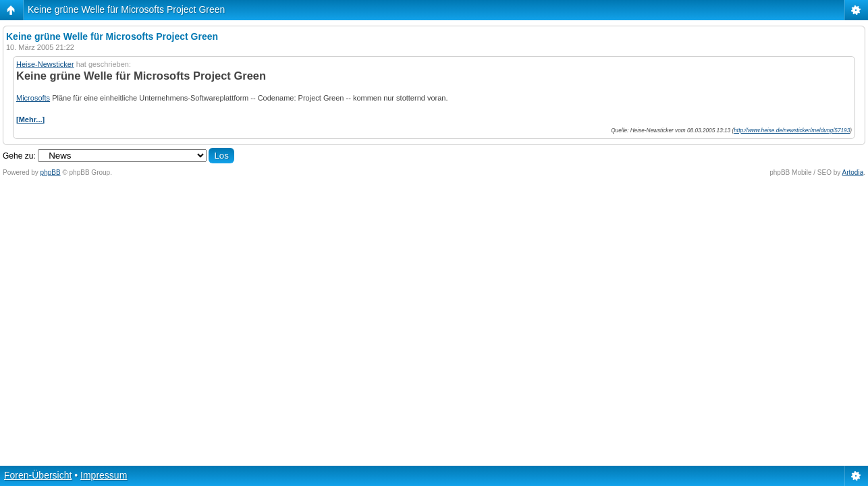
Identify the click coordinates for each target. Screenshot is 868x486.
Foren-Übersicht (38, 475)
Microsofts (33, 98)
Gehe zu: (19, 156)
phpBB (51, 172)
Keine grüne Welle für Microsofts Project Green (126, 9)
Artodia (853, 172)
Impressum (104, 475)
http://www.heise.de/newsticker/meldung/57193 (792, 131)
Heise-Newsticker (45, 64)
